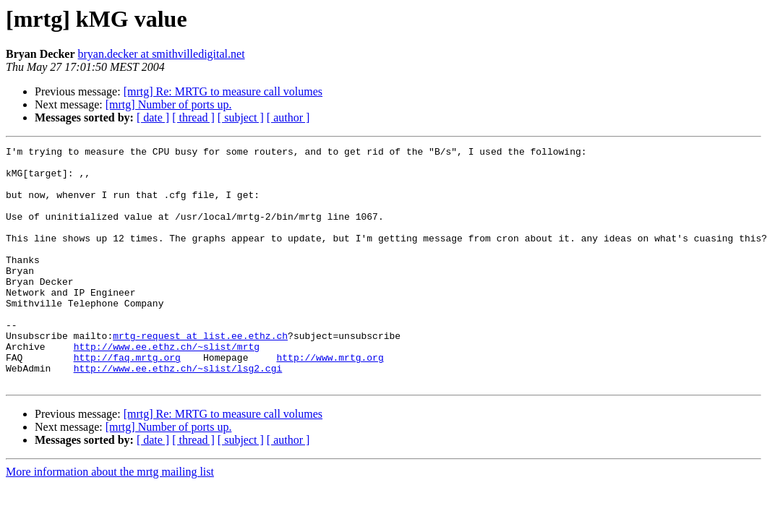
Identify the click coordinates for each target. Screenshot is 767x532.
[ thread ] (193, 117)
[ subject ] (241, 117)
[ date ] (153, 117)
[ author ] (288, 117)
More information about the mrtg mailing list (110, 519)
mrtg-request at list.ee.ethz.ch (200, 374)
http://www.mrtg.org (330, 400)
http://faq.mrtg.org (127, 400)
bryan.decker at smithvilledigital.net (162, 54)
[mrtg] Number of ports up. (169, 104)
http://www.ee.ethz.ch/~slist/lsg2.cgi (178, 413)
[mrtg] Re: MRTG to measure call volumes (223, 91)
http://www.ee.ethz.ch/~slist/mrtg (167, 387)
